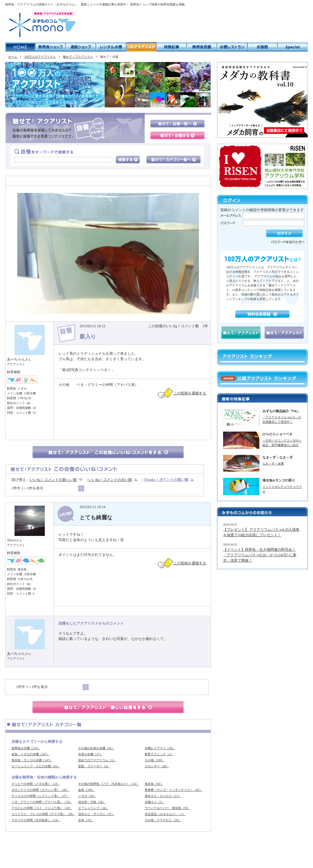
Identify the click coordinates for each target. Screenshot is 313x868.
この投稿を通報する (190, 393)
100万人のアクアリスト (40, 57)
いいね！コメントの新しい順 (53, 480)
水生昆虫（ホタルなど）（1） (165, 814)
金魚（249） (86, 790)
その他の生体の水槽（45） (96, 748)
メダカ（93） (87, 796)
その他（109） (155, 760)
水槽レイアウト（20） (160, 748)
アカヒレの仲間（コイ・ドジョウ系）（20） (42, 808)
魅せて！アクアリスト (78, 57)
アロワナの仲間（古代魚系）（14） (36, 820)
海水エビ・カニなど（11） (163, 796)
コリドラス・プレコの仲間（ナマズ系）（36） (43, 814)
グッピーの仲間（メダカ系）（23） (36, 784)
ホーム (13, 57)
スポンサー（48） (157, 766)
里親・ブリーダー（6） (94, 766)
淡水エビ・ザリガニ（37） (96, 814)
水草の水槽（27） (90, 754)
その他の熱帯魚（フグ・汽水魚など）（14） (108, 784)
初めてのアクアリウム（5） (97, 760)
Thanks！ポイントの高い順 (166, 480)
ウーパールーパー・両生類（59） (167, 808)
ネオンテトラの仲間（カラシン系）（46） (40, 790)
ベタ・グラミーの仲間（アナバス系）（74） (42, 802)
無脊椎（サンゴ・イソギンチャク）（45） (173, 790)
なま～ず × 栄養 (273, 463)
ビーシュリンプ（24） (93, 808)
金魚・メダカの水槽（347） (30, 754)
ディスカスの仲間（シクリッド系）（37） (40, 796)
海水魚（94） (154, 784)
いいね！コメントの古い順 (110, 480)
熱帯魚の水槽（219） (26, 748)
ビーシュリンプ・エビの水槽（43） (36, 766)
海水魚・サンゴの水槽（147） (32, 760)
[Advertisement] (194, 24)
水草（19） (86, 820)
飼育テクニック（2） (159, 754)
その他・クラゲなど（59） (163, 820)
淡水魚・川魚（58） (92, 802)
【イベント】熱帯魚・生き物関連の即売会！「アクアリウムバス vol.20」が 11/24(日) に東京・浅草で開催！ (260, 555)
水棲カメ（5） (155, 802)
